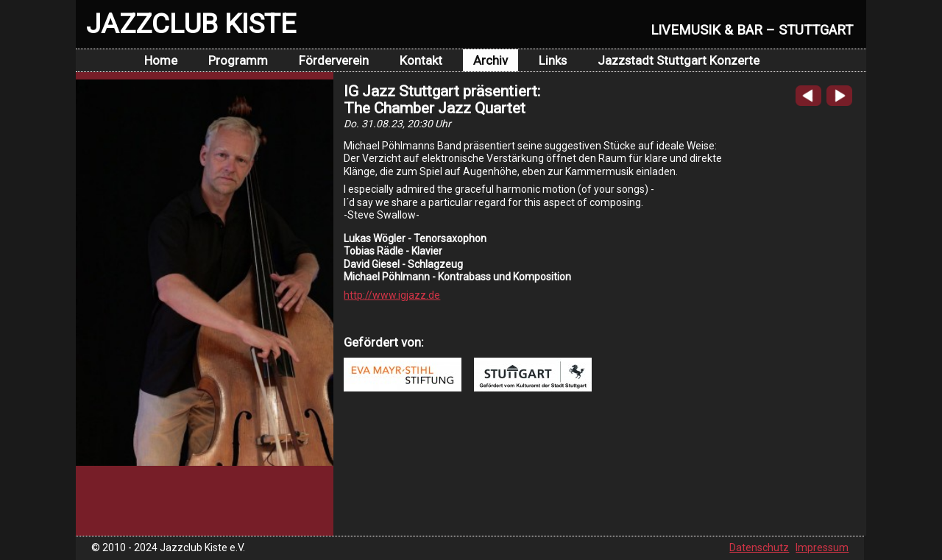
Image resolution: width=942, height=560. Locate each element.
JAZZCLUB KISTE (191, 24)
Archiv (491, 60)
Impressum (822, 547)
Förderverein (334, 60)
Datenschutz (759, 547)
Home (161, 60)
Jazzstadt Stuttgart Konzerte (679, 60)
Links (553, 60)
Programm (238, 60)
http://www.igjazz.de (392, 295)
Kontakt (421, 60)
